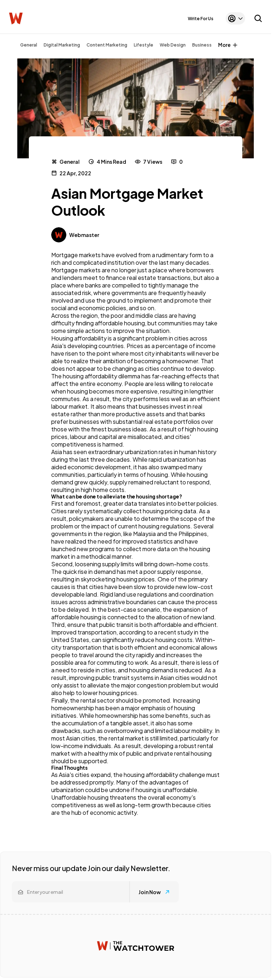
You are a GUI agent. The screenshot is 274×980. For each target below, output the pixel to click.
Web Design (173, 45)
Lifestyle (143, 45)
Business (202, 45)
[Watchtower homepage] (136, 946)
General (29, 45)
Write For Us (201, 19)
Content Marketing (107, 45)
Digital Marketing (62, 45)
